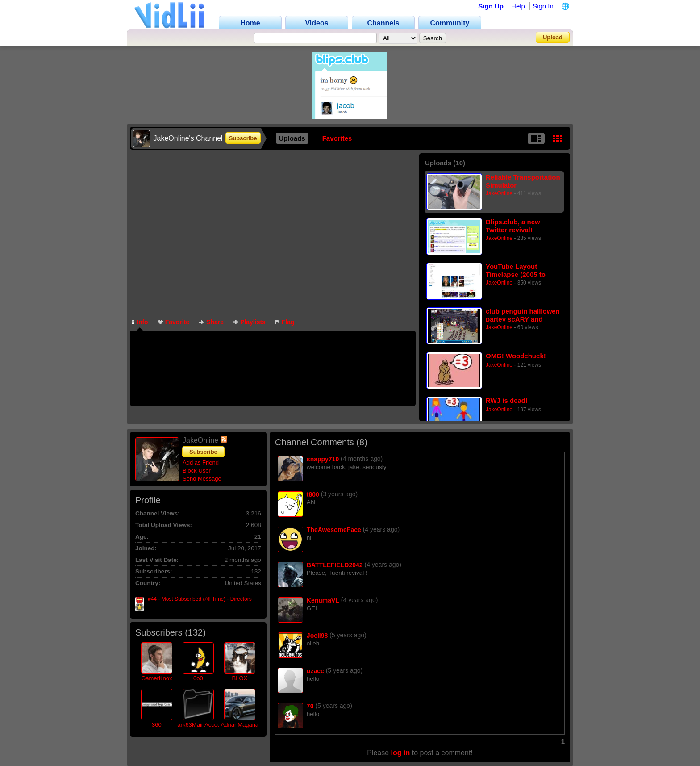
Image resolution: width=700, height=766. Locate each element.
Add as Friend (201, 463)
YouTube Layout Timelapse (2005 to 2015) (516, 270)
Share (211, 322)
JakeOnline (499, 193)
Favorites (337, 138)
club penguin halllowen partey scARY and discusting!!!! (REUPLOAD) (523, 315)
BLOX (240, 678)
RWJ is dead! (507, 400)
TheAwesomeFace (334, 530)
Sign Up (491, 6)
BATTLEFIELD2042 (335, 565)
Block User (197, 471)
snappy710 (323, 459)
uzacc (315, 671)
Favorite (174, 322)
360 (157, 725)
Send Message (202, 479)
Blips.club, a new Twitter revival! (513, 226)
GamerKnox (156, 678)
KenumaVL (323, 600)
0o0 (198, 678)
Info (140, 322)
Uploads (292, 138)
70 (310, 706)
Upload (553, 37)
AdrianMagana (240, 725)
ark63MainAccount (201, 725)
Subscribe (243, 138)
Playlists (250, 322)
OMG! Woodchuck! (516, 356)
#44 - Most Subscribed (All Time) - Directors (200, 599)
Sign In (543, 6)
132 (195, 632)
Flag (285, 322)
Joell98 (317, 636)
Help (518, 6)
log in (401, 753)
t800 (313, 494)
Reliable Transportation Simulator (523, 181)
